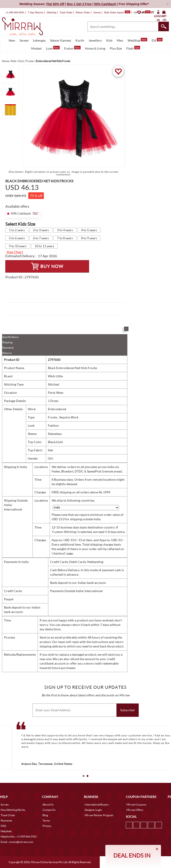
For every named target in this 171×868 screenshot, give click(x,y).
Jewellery (95, 40)
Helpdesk (6, 831)
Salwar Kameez (61, 40)
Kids (109, 40)
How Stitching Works (13, 810)
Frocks (53, 417)
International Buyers (97, 805)
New (12, 40)
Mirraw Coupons (136, 805)
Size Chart (15, 252)
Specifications (10, 337)
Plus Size (116, 48)
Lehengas (39, 40)
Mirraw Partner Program (99, 815)
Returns (7, 353)
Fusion (72, 48)
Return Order (83, 12)
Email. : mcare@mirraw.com (17, 842)
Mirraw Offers (135, 810)
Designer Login (93, 810)
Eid (157, 40)
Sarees (24, 40)
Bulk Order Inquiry (114, 12)
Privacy (47, 826)
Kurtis (80, 40)
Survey (97, 12)
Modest (36, 48)
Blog (45, 815)
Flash (133, 48)
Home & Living (95, 48)
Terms (46, 821)
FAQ (3, 826)
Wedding (137, 40)
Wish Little (55, 376)
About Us (48, 805)
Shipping (7, 342)
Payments (8, 348)
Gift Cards (142, 12)
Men (120, 40)
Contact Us (49, 810)
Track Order (66, 12)
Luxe (53, 48)
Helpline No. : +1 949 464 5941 (19, 837)
